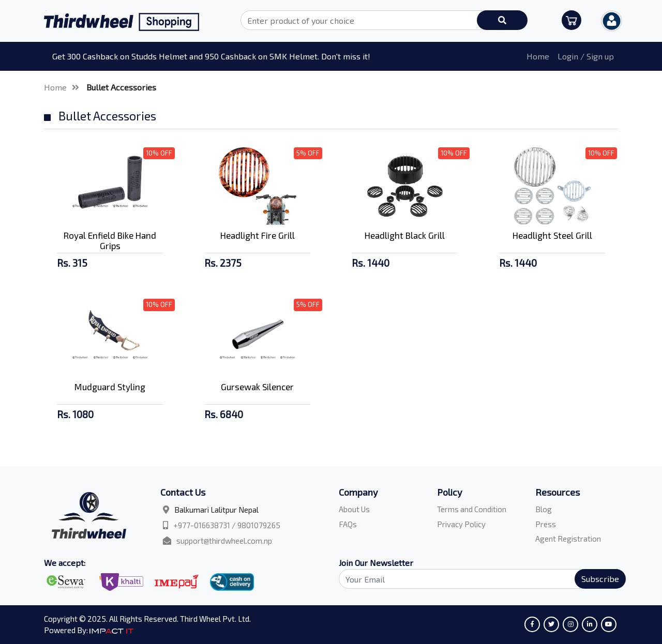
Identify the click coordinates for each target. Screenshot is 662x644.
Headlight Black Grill (405, 235)
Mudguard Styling (110, 387)
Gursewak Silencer (257, 387)
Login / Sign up (586, 56)
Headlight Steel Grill (552, 235)
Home (538, 56)
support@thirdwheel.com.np (224, 541)
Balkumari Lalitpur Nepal (216, 510)
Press (546, 524)
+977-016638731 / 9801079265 (227, 525)
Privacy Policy (461, 524)
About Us (354, 509)
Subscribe (600, 579)
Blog (544, 509)
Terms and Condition (472, 509)
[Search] (476, 579)
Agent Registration (568, 539)
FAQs (348, 524)
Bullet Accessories (121, 87)
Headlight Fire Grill (258, 235)
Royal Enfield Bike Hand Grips (110, 240)
